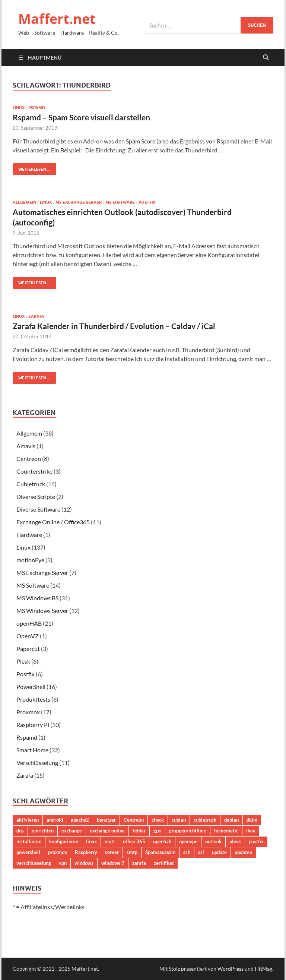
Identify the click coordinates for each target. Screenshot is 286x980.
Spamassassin (160, 852)
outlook (213, 841)
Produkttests (33, 699)
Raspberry (86, 852)
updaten (243, 852)
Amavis (26, 446)
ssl (201, 852)
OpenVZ (28, 636)
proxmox (58, 852)
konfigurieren (64, 841)
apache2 (80, 820)
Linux (19, 108)
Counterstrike (34, 471)
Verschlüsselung (37, 763)
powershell (28, 852)
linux (91, 841)
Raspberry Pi (33, 725)
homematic (226, 831)
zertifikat (164, 863)
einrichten (43, 831)
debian (231, 820)
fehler (139, 831)
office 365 (134, 841)
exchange (72, 831)
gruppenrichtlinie (188, 831)
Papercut (28, 649)
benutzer (106, 820)
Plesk (23, 661)
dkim (252, 820)
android (55, 820)
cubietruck (205, 820)
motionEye (30, 560)
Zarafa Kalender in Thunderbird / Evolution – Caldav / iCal (114, 326)
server (112, 852)
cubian (179, 820)
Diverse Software (38, 509)
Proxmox (28, 712)
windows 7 (113, 863)
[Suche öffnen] (266, 58)
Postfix (147, 202)
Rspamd (37, 108)
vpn (63, 863)
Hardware (29, 535)
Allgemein (24, 202)
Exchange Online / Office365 (53, 522)
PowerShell (31, 687)
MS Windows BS (37, 598)
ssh (187, 852)
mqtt (110, 841)
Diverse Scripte (36, 497)
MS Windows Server (42, 611)
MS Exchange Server (79, 202)
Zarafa (36, 316)
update (219, 852)
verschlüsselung (34, 863)
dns (20, 831)
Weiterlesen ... (32, 167)
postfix (256, 841)
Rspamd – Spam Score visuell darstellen (81, 117)
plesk (235, 841)
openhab (162, 841)
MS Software (120, 202)
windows (84, 863)
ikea (251, 831)
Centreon (29, 459)
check (158, 820)
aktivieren (28, 820)
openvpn (188, 841)
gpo (157, 831)
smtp (132, 852)
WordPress (231, 969)
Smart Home (32, 750)
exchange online (107, 831)
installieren (29, 841)
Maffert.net (57, 19)
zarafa (139, 863)
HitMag (263, 969)
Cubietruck (31, 484)
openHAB (29, 623)
